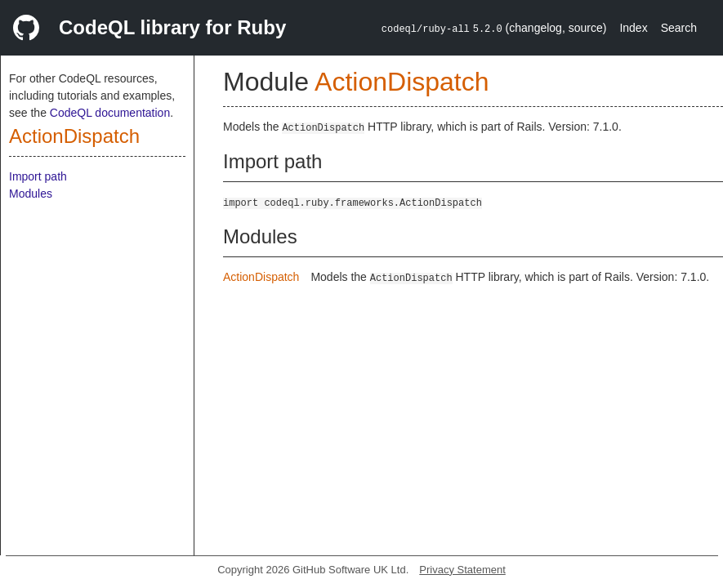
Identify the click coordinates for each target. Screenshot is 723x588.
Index (633, 28)
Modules (31, 194)
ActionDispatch (74, 136)
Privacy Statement (462, 570)
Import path (38, 176)
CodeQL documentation (110, 113)
